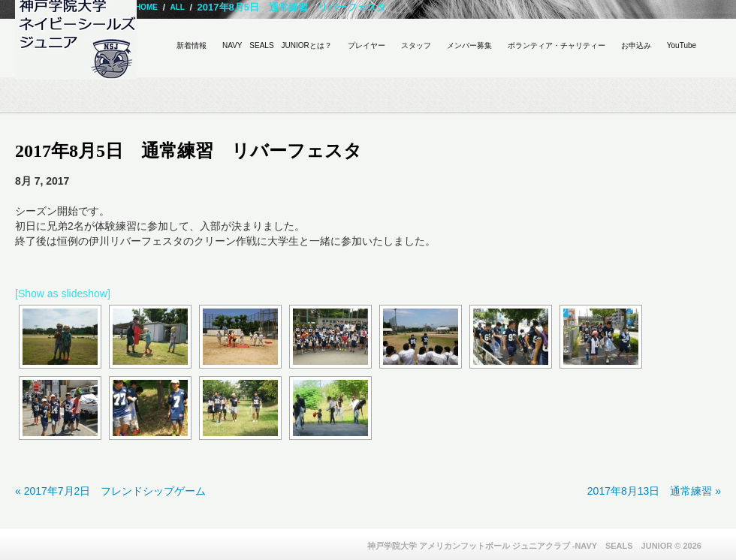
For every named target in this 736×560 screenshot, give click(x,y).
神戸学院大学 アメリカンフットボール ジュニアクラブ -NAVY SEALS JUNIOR (520, 546)
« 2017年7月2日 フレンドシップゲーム (110, 491)
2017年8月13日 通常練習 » (654, 491)
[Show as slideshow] (63, 294)
